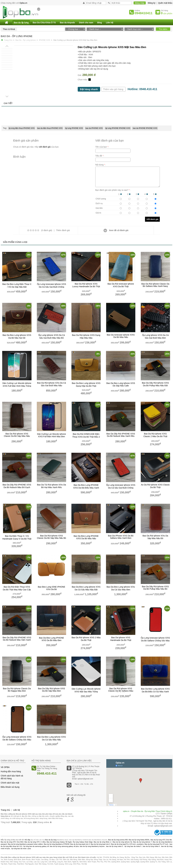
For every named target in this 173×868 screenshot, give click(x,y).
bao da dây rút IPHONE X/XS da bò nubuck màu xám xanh (17, 639)
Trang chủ (5, 810)
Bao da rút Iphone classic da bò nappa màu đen (17, 690)
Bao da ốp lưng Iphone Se (122, 842)
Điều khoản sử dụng (10, 787)
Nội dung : (100, 165)
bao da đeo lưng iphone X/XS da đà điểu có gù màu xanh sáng (155, 691)
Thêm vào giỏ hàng (114, 89)
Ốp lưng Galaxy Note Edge (83, 842)
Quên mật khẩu (165, 3)
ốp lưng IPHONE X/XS (74, 128)
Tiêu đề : (100, 156)
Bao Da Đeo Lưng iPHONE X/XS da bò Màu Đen (51, 639)
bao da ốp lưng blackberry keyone (92, 846)
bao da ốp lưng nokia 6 (151, 846)
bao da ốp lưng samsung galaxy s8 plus (64, 846)
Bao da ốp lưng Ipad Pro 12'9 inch (123, 844)
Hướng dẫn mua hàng (11, 771)
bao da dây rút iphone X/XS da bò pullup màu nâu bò (155, 588)
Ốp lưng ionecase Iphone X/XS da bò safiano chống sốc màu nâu (17, 739)
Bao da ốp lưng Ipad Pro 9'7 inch (156, 844)
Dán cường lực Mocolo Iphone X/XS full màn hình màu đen (52, 435)
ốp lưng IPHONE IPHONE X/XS (118, 128)
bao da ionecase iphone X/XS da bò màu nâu (121, 336)
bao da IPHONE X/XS (94, 128)
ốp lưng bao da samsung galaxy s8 (36, 846)
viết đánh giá (45, 147)
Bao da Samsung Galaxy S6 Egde (59, 842)
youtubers (140, 844)
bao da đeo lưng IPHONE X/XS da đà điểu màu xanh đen (86, 488)
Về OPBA (5, 767)
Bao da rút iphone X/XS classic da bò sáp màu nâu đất (17, 436)
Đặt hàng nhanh (89, 89)
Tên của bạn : (102, 147)
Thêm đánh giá (63, 230)
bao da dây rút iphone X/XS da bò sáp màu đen (51, 690)
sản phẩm (167, 13)
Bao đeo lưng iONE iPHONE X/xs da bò (51, 588)
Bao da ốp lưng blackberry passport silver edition (25, 844)
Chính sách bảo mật (10, 783)
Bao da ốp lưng (21, 23)
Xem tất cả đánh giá (116, 230)
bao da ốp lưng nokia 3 (114, 846)
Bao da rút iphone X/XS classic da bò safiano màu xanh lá (121, 691)
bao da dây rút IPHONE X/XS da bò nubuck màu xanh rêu (121, 435)
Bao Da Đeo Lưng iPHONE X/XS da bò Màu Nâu (86, 537)
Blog (100, 23)
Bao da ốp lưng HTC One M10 (12, 842)
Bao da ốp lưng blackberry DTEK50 (57, 844)
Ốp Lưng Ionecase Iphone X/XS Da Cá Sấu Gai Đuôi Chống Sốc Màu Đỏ (121, 488)
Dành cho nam (86, 23)
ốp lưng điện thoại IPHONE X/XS (22, 128)
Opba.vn (23, 3)
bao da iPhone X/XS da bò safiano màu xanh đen (121, 537)
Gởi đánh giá (152, 219)
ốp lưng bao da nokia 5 (133, 846)
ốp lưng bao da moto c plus (21, 849)
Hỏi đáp (27, 840)
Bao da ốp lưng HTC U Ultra (35, 842)
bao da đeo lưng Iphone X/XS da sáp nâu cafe (121, 384)
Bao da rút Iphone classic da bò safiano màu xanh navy (155, 285)
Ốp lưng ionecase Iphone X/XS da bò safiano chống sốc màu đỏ (155, 641)
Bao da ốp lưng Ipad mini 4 (80, 844)
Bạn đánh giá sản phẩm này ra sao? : (113, 190)
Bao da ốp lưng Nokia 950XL (139, 840)
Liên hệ (110, 23)
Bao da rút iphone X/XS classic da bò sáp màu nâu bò (51, 537)
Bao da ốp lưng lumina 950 (118, 840)
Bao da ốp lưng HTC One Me (161, 840)
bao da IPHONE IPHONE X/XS (145, 128)
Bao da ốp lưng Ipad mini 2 (101, 844)
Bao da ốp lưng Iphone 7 (143, 842)
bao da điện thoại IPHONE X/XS (50, 128)
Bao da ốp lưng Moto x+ (103, 842)
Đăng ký (152, 3)
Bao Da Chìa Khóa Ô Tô (44, 23)
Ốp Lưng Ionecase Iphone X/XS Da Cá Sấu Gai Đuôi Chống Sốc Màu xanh (51, 287)
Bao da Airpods (67, 23)
